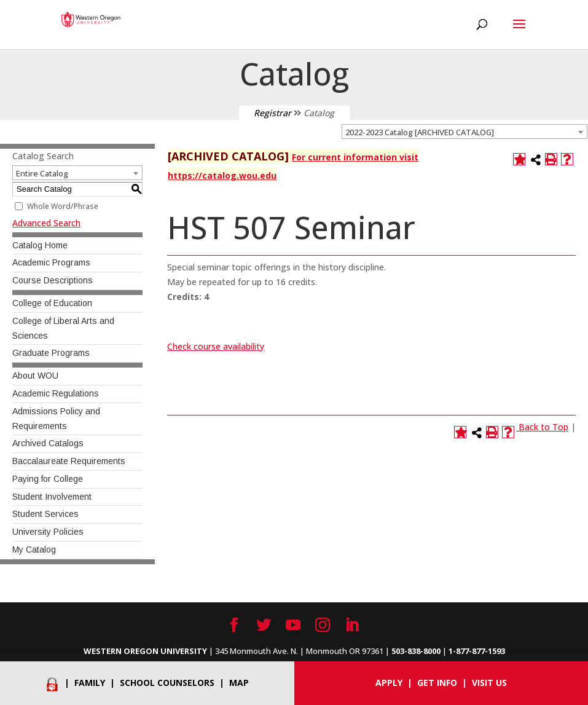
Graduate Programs (51, 353)
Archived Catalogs (48, 443)
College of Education (52, 303)
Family (90, 683)
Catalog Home (40, 245)
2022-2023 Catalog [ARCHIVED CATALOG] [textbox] (420, 132)
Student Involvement (52, 497)
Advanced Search (46, 223)
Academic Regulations (56, 393)
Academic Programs (51, 262)
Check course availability (216, 346)
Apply (389, 683)
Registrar (272, 113)
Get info (437, 683)
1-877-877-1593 (477, 651)
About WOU (35, 376)
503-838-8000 (416, 651)
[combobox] (465, 132)
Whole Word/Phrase (63, 206)
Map (239, 683)
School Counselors (167, 683)
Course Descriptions (53, 280)
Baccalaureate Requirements (69, 461)
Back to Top (543, 427)
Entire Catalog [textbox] (42, 173)
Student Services (45, 514)
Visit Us (489, 683)
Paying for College (48, 479)
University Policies (48, 532)
